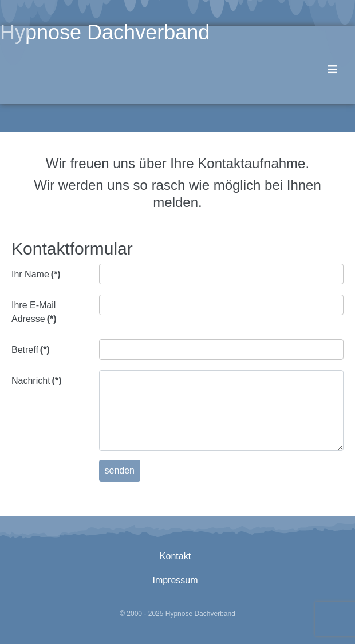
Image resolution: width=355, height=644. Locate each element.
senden (120, 470)
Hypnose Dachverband (105, 32)
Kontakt (175, 556)
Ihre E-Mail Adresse (34, 312)
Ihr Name (36, 274)
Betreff (31, 350)
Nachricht (36, 381)
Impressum (175, 580)
